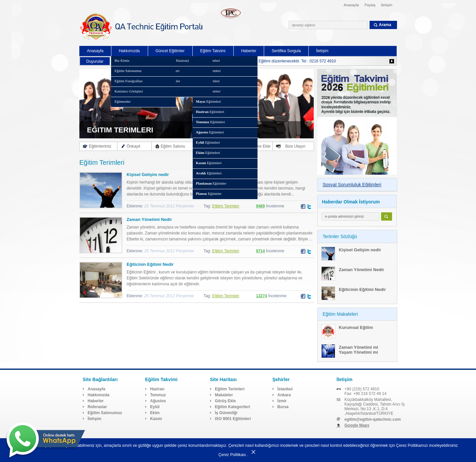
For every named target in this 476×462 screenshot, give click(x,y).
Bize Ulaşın (295, 146)
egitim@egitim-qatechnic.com (373, 419)
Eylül (155, 407)
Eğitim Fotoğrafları (128, 81)
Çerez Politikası (232, 455)
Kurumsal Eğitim (356, 327)
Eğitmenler (122, 101)
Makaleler (224, 395)
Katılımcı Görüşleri (129, 91)
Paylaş (370, 5)
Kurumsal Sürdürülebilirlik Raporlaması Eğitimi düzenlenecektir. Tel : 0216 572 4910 (262, 61)
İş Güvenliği (226, 413)
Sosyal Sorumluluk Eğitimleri (352, 185)
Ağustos (158, 401)
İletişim (387, 5)
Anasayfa (351, 5)
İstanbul (285, 389)
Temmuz (158, 395)
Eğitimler (211, 183)
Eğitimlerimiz (100, 146)
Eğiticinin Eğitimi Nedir (150, 264)
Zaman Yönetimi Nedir (149, 219)
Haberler (249, 51)
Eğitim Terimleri (226, 206)
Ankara (284, 395)
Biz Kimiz (122, 60)
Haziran (157, 389)
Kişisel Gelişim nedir (148, 175)
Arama (385, 25)
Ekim (155, 413)
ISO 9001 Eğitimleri (233, 419)
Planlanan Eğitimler (166, 81)
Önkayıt (133, 146)
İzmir (282, 401)
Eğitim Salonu (173, 146)
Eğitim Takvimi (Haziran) (170, 60)
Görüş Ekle (225, 401)
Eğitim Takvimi (213, 51)
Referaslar (97, 407)
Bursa (283, 407)
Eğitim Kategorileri (165, 71)
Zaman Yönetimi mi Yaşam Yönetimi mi (358, 350)
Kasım (156, 419)
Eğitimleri (208, 60)
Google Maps (357, 425)
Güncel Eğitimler (170, 51)
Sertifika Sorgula (286, 51)
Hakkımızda (129, 51)
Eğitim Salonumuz (128, 71)
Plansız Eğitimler (164, 91)
